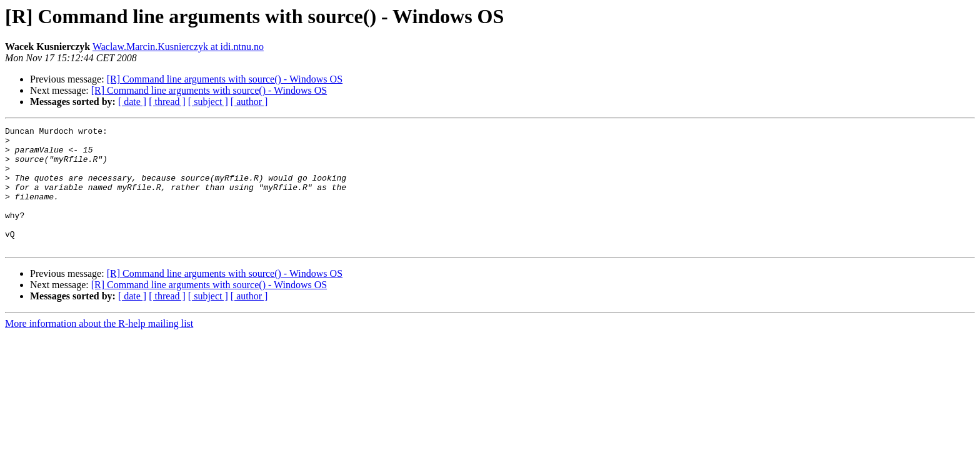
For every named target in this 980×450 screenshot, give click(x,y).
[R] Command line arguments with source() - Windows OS (225, 79)
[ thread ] (167, 102)
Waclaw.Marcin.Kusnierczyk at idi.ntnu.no (178, 47)
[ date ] (132, 102)
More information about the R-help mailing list (99, 348)
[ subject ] (208, 102)
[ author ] (249, 102)
